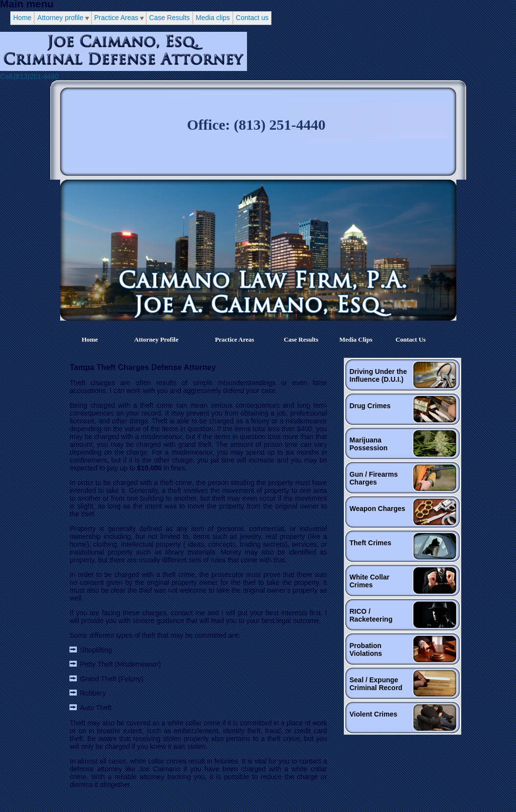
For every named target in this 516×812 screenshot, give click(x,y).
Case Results (169, 18)
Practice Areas (116, 18)
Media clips (213, 18)
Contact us (252, 18)
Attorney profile (60, 18)
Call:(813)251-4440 (29, 76)
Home (22, 18)
